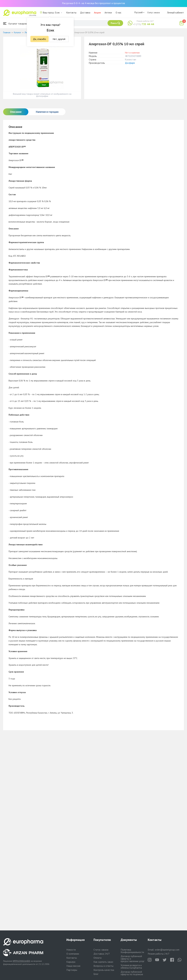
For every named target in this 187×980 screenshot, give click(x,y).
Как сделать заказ (103, 962)
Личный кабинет (175, 13)
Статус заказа (153, 12)
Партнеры (72, 970)
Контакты (71, 13)
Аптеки (108, 13)
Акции (97, 13)
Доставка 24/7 (102, 954)
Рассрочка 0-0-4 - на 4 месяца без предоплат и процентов (93, 3)
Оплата (97, 958)
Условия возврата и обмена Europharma (131, 966)
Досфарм (130, 63)
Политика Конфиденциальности (132, 951)
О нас (119, 13)
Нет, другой (59, 39)
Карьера (71, 962)
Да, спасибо (40, 39)
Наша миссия (73, 966)
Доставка (85, 13)
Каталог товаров (15, 23)
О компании (73, 954)
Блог (96, 974)
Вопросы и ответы (103, 966)
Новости (71, 950)
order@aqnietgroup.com (167, 950)
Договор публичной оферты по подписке (132, 973)
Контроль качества (104, 970)
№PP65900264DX (21, 961)
